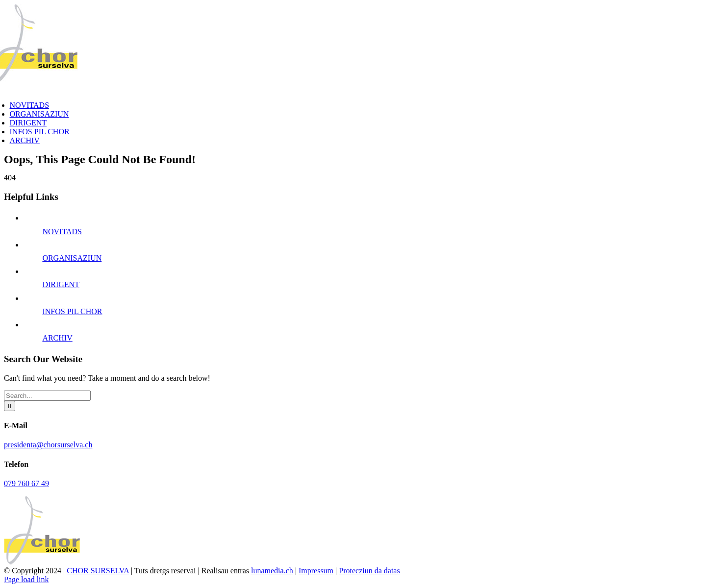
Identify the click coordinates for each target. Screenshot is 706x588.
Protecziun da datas (369, 571)
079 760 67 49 (26, 483)
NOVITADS (62, 232)
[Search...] (47, 396)
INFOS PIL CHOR (72, 311)
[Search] (10, 406)
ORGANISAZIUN (72, 258)
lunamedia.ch (272, 571)
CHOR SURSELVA (98, 571)
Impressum (316, 571)
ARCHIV (57, 338)
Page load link (26, 579)
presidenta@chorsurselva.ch (48, 445)
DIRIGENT (61, 284)
